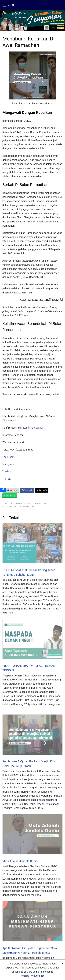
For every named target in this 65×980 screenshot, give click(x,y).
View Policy (38, 976)
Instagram (8, 464)
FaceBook (8, 457)
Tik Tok (6, 479)
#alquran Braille (21, 503)
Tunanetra (25, 371)
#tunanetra (27, 507)
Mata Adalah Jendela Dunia (20, 861)
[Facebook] (3, 490)
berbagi (55, 197)
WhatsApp (10, 496)
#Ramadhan (9, 507)
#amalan (40, 503)
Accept (25, 976)
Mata (17, 416)
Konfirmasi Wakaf (33, 428)
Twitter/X (42, 490)
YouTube (7, 472)
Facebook (27, 490)
